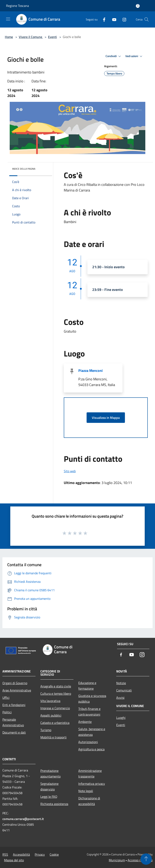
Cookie (54, 854)
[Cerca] (147, 19)
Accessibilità (21, 854)
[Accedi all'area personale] (138, 6)
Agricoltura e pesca (91, 749)
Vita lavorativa (50, 701)
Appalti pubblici (51, 715)
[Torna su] (146, 859)
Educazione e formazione (87, 686)
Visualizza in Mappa (106, 418)
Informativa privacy (92, 784)
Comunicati (124, 690)
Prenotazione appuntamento (50, 773)
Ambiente (85, 722)
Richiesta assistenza (54, 804)
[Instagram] (123, 19)
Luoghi (121, 718)
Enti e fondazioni (14, 705)
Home (9, 37)
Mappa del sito (14, 860)
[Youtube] (113, 19)
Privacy (40, 854)
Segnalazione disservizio (49, 786)
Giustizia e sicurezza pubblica (92, 699)
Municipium (117, 860)
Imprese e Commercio (55, 708)
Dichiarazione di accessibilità (89, 801)
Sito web (70, 471)
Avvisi (120, 698)
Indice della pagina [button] (24, 169)
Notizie (121, 683)
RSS (5, 854)
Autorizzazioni (88, 742)
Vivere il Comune (31, 37)
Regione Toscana (17, 6)
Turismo (46, 730)
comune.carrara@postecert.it (23, 819)
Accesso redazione (140, 860)
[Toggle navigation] (8, 19)
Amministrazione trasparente (90, 773)
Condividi (114, 56)
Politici (7, 712)
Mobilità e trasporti (53, 737)
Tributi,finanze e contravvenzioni (89, 712)
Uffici (6, 698)
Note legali (86, 791)
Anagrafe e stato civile (56, 686)
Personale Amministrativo (13, 722)
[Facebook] (103, 19)
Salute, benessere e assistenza (92, 732)
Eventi (52, 37)
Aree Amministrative (17, 690)
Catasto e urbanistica (55, 723)
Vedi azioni (134, 56)
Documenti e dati (14, 732)
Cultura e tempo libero (56, 694)
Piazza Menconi (91, 371)
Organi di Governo (15, 683)
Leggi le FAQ (49, 797)
